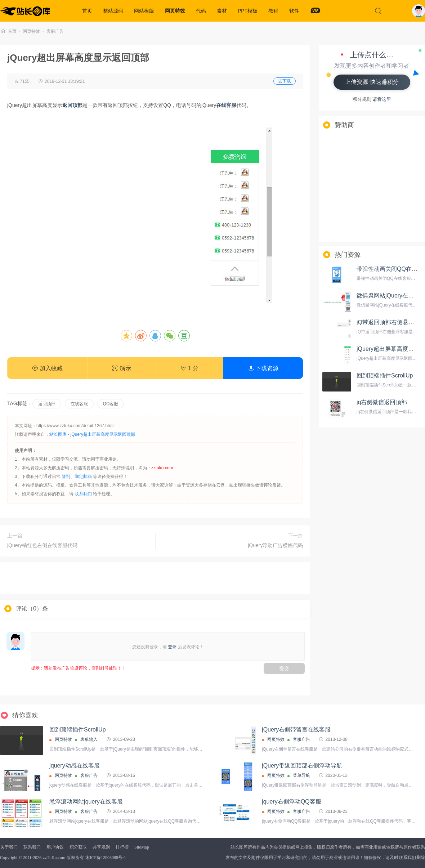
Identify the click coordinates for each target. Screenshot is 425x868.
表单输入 (89, 739)
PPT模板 (248, 11)
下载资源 (263, 368)
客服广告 (55, 31)
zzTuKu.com (54, 858)
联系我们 (83, 494)
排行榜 (122, 847)
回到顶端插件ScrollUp (385, 375)
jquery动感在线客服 (75, 766)
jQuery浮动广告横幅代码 (275, 545)
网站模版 (144, 11)
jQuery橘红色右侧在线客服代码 (42, 545)
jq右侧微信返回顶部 (382, 402)
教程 (273, 11)
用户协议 (55, 847)
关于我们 (9, 847)
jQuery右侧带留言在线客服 (296, 730)
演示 (121, 368)
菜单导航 (301, 775)
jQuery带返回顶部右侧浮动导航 (302, 766)
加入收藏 (47, 368)
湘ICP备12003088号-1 (106, 858)
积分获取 (78, 847)
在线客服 (79, 404)
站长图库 (58, 434)
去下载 (285, 81)
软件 (294, 11)
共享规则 (101, 847)
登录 (172, 647)
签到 (66, 476)
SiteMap (142, 847)
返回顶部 (47, 404)
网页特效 (175, 11)
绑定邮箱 (83, 476)
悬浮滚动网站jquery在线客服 (86, 802)
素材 (222, 11)
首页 (87, 11)
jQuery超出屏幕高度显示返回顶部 (103, 434)
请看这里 (382, 99)
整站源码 (113, 11)
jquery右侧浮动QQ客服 (291, 802)
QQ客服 (111, 404)
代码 (201, 11)
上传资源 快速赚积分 (372, 82)
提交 (284, 668)
